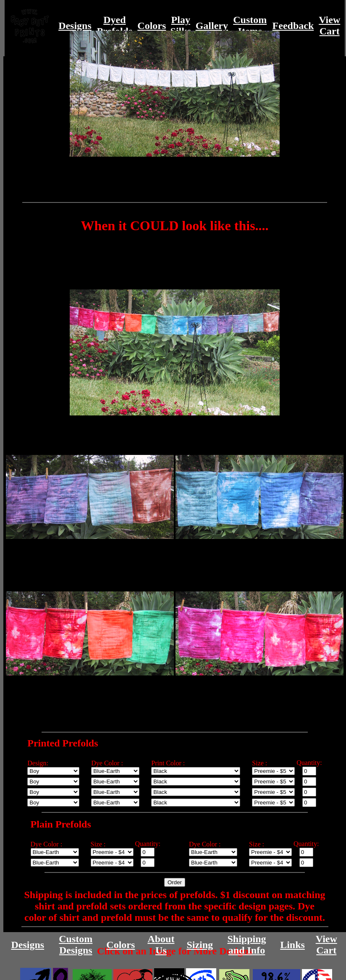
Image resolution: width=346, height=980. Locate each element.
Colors (152, 26)
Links (292, 945)
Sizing (200, 945)
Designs (75, 26)
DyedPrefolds (114, 25)
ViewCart (329, 25)
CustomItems (250, 25)
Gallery (212, 26)
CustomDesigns (76, 945)
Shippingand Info (246, 945)
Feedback (293, 26)
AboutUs (161, 945)
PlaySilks (181, 25)
